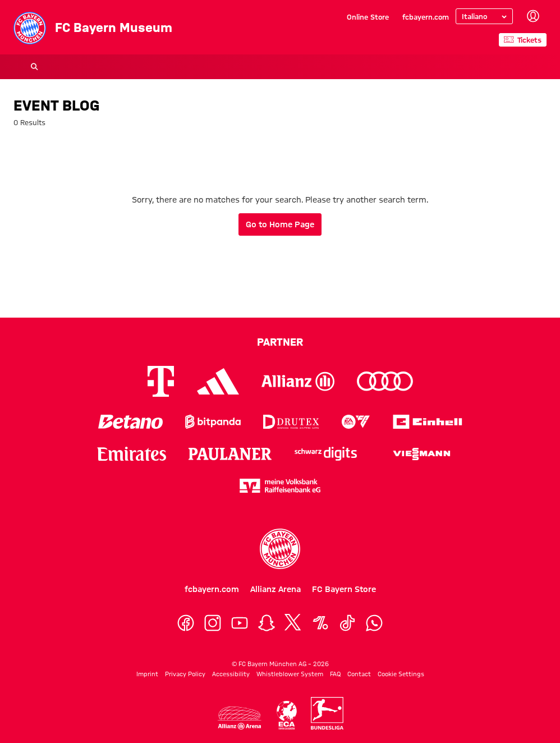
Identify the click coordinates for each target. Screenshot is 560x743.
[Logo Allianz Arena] (240, 718)
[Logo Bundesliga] (327, 713)
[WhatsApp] (374, 623)
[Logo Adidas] (218, 382)
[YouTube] (240, 623)
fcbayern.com (426, 17)
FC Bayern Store (344, 589)
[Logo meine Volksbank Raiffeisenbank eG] (280, 486)
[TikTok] (347, 623)
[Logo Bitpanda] (213, 422)
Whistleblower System (290, 674)
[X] (293, 623)
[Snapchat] (267, 623)
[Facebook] (186, 623)
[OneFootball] (320, 623)
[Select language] (484, 16)
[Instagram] (213, 623)
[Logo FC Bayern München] (280, 549)
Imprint (147, 674)
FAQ (335, 674)
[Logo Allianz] (298, 381)
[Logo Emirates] (132, 454)
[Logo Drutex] (291, 422)
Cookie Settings (401, 674)
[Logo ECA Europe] (287, 715)
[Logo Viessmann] (421, 454)
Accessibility (231, 674)
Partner (280, 342)
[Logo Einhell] (428, 422)
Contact (359, 674)
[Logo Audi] (385, 381)
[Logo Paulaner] (230, 454)
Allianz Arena (276, 589)
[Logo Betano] (130, 422)
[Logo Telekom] (161, 381)
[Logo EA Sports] (356, 422)
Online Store (368, 17)
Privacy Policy (185, 674)
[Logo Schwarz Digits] (326, 454)
